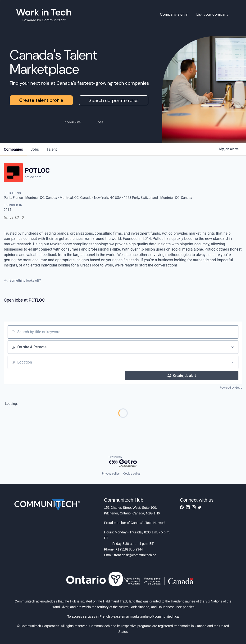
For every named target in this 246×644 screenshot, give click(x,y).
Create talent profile (41, 100)
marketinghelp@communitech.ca (155, 616)
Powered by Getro (231, 388)
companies (13, 149)
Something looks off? (22, 280)
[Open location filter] (232, 362)
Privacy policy (111, 474)
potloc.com (33, 177)
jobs (35, 149)
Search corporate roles (114, 100)
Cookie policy (132, 474)
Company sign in (174, 14)
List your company (213, 14)
